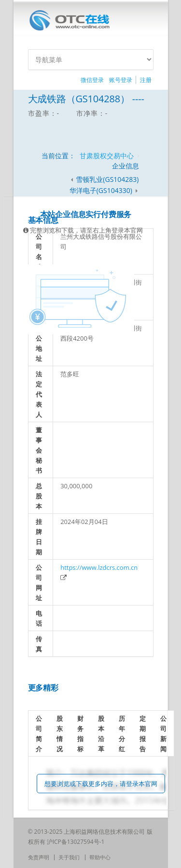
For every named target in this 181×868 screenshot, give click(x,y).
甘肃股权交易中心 (107, 156)
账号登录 (121, 80)
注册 (146, 80)
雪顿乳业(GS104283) (107, 179)
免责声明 (39, 857)
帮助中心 (100, 857)
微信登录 (92, 80)
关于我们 (69, 857)
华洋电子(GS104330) (102, 190)
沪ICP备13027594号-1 (76, 842)
